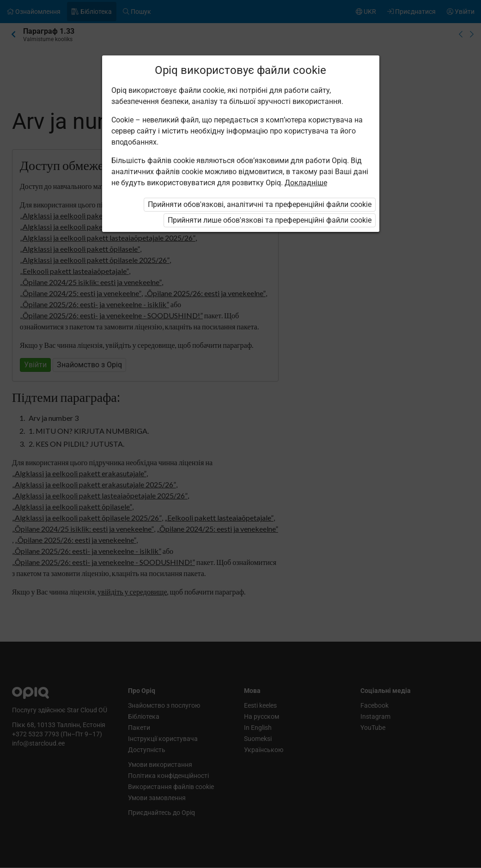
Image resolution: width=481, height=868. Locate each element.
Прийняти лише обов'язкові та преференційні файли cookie (270, 220)
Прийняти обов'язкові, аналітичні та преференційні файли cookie (260, 204)
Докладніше (306, 183)
